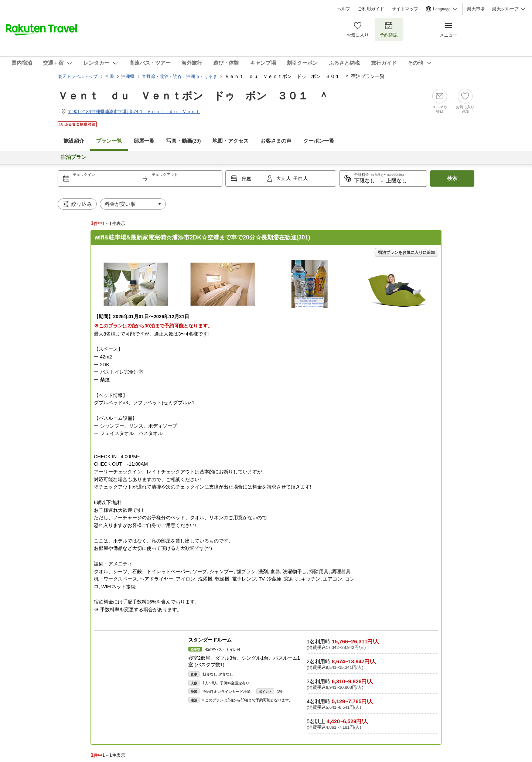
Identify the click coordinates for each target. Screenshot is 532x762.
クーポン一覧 (319, 141)
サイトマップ (405, 9)
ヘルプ (344, 9)
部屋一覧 (144, 141)
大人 (281, 178)
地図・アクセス (231, 141)
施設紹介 (74, 141)
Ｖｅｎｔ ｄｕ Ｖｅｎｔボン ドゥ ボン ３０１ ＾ (193, 96)
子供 (298, 178)
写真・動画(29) (183, 141)
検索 (452, 178)
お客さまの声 (276, 141)
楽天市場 (476, 9)
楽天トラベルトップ (78, 76)
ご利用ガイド (371, 9)
